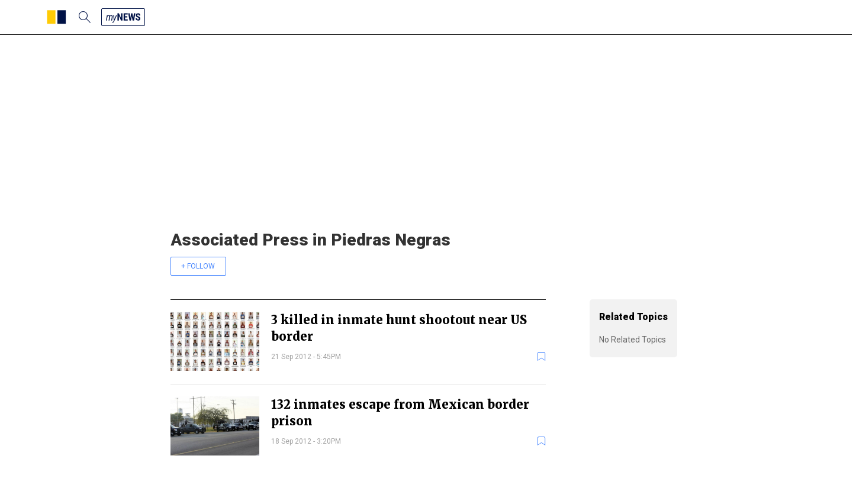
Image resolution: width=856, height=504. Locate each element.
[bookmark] (541, 356)
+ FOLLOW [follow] (198, 266)
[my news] (123, 17)
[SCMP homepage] (57, 17)
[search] (85, 17)
